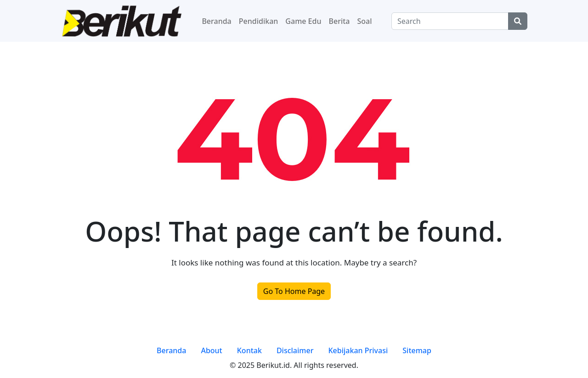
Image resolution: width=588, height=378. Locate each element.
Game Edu (303, 21)
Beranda (216, 21)
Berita (339, 21)
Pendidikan (259, 21)
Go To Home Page (294, 291)
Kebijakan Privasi (358, 350)
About (211, 350)
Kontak (249, 350)
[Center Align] (518, 21)
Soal (365, 21)
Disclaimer (295, 350)
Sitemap (417, 350)
